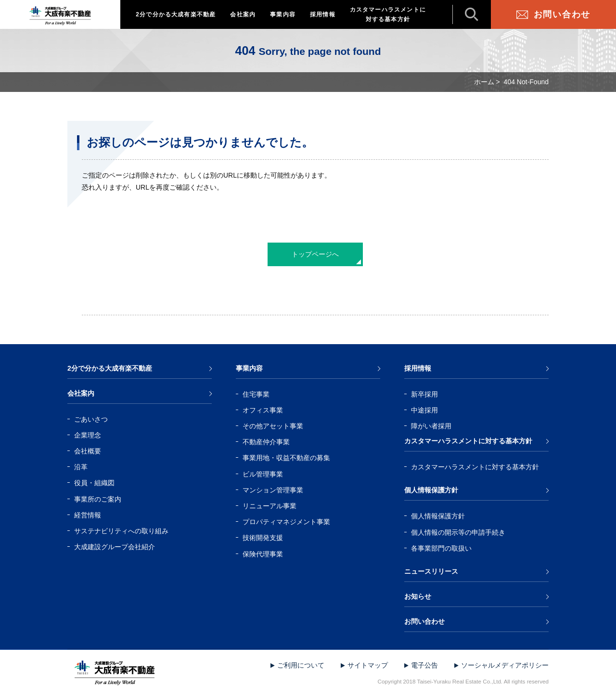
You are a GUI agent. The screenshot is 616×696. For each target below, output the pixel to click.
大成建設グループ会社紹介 (115, 547)
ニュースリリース (431, 571)
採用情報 (323, 14)
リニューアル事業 (269, 506)
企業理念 (88, 435)
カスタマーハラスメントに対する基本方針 (388, 14)
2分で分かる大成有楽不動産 (176, 14)
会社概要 (88, 451)
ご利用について (301, 665)
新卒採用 (424, 394)
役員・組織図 (94, 483)
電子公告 (424, 665)
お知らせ (418, 596)
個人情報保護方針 (431, 490)
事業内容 (283, 14)
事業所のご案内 (98, 499)
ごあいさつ (91, 419)
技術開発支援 (263, 538)
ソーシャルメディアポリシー (505, 665)
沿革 (81, 467)
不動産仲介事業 (266, 442)
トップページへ (315, 254)
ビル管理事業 (263, 474)
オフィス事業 (263, 410)
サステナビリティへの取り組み (121, 531)
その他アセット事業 (273, 426)
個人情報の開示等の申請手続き (458, 532)
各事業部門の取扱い (441, 548)
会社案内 (243, 14)
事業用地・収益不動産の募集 (286, 458)
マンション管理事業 (273, 490)
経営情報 (88, 515)
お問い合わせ (562, 14)
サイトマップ (368, 665)
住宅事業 (256, 394)
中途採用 (424, 410)
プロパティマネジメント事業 (286, 522)
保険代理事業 (263, 554)
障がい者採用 (431, 426)
